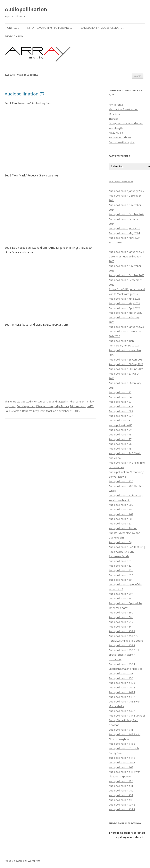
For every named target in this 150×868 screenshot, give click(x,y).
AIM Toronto (116, 105)
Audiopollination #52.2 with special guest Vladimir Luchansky (125, 655)
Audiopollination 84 (120, 397)
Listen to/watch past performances (50, 28)
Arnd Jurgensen (75, 402)
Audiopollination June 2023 (124, 299)
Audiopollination (26, 9)
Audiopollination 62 (120, 566)
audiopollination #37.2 (122, 805)
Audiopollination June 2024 (124, 228)
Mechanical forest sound (124, 109)
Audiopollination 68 (120, 519)
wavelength (116, 128)
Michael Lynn (78, 406)
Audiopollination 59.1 (121, 594)
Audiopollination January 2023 (126, 327)
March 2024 (116, 242)
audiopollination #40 (121, 791)
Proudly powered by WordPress (22, 861)
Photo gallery (14, 36)
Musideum (115, 114)
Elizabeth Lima (45, 406)
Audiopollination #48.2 (122, 697)
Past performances (121, 181)
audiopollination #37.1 (122, 809)
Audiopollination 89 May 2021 (126, 364)
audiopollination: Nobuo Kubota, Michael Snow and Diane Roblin (125, 533)
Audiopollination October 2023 (127, 275)
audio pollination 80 (120, 425)
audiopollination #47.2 (122, 711)
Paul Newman (13, 411)
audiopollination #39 (121, 795)
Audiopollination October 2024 (127, 214)
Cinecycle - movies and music (126, 123)
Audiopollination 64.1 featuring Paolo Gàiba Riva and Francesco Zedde (127, 552)
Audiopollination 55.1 (121, 570)
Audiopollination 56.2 (121, 612)
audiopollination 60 (120, 580)
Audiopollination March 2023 (125, 313)
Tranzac (114, 119)
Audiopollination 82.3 (121, 406)
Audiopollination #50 (121, 678)
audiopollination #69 (121, 514)
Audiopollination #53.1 (122, 645)
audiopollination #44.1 (122, 762)
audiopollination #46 (121, 730)
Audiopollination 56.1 (121, 617)
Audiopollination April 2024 (124, 238)
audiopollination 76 (120, 444)
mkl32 (90, 406)
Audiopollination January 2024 (126, 252)
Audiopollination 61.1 (121, 575)
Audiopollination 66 (120, 542)
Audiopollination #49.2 (122, 687)
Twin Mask (46, 411)
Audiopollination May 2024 (124, 233)
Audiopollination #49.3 (122, 683)
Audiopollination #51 (121, 673)
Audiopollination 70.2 (121, 505)
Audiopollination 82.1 (121, 416)
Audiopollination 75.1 (121, 449)
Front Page (12, 28)
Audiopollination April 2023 (124, 308)
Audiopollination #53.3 (122, 631)
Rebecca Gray (31, 411)
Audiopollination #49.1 (122, 692)
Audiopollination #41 (121, 786)
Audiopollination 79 (120, 430)
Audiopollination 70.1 (121, 509)
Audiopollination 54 (120, 627)
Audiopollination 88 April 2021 (126, 360)
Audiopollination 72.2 (121, 481)
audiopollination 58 (120, 598)
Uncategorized (43, 402)
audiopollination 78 (120, 434)
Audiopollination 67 (120, 523)
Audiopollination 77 (25, 94)
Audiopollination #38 (121, 800)
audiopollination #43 (121, 767)
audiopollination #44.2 (122, 758)
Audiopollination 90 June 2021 (126, 369)
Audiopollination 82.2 (121, 411)
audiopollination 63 (120, 561)
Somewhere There (120, 137)
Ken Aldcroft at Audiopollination (102, 28)
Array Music (116, 133)
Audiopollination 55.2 (121, 622)
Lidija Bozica (62, 406)
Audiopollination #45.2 (122, 744)
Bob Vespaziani (26, 406)
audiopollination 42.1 (121, 781)
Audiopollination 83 (120, 402)
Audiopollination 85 (120, 392)
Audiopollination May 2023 (124, 303)
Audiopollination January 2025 (126, 191)
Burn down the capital (122, 142)
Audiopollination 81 (120, 420)
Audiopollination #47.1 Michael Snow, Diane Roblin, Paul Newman (127, 720)
